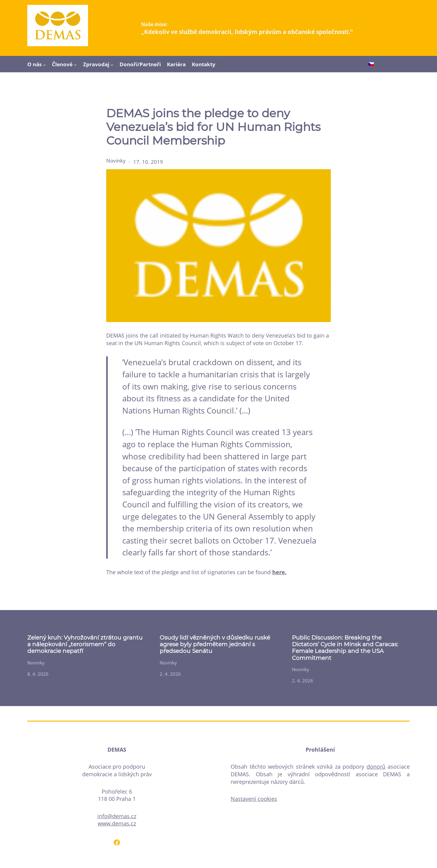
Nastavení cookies (254, 799)
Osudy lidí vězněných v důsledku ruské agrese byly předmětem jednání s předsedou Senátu (215, 645)
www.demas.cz (117, 823)
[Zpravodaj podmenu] (112, 64)
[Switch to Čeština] (371, 65)
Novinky (116, 161)
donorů (376, 767)
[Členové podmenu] (75, 64)
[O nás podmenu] (44, 64)
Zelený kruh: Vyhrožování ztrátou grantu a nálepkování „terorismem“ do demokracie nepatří (85, 645)
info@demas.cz (117, 816)
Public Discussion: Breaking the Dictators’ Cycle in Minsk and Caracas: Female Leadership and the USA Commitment (345, 648)
